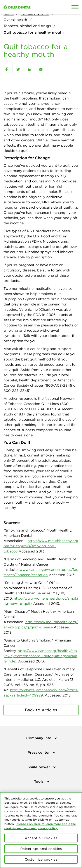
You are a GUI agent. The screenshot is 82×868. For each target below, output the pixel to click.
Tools (39, 781)
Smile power (39, 767)
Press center (39, 752)
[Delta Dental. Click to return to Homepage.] (31, 7)
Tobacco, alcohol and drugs (27, 26)
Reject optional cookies (41, 849)
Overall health (15, 20)
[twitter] (18, 69)
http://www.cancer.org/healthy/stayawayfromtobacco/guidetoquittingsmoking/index (40, 656)
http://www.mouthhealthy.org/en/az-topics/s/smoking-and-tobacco (41, 546)
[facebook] (7, 69)
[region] (41, 830)
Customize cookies (41, 859)
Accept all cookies (41, 838)
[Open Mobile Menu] (75, 7)
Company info (39, 738)
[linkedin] (29, 69)
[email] (41, 69)
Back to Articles (41, 710)
